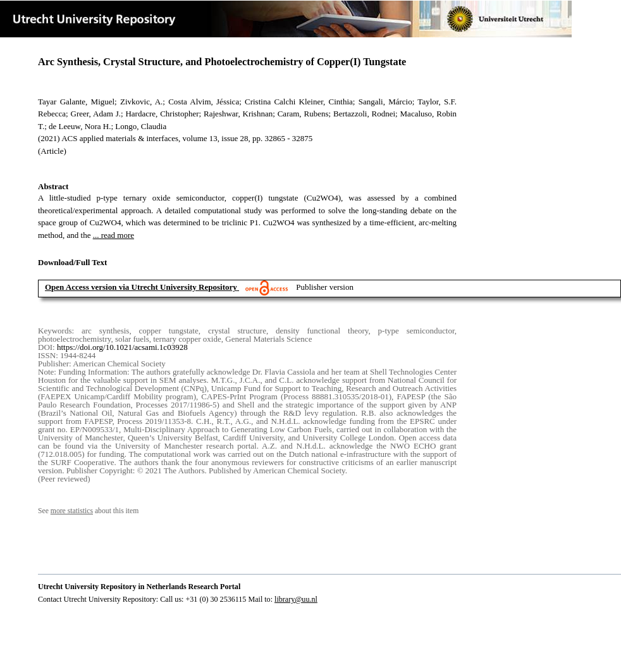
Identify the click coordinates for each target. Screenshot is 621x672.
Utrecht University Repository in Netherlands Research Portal (139, 587)
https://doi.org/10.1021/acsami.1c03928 (122, 347)
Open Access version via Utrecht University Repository (141, 287)
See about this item (88, 511)
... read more (114, 235)
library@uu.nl (296, 599)
